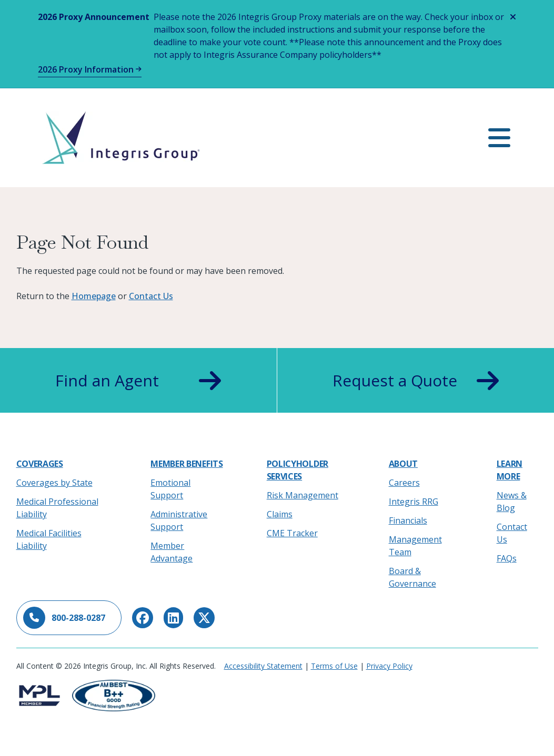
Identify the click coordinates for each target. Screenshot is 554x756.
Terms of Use (334, 666)
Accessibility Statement (263, 666)
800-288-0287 (64, 618)
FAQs (507, 558)
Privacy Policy (389, 666)
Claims (280, 514)
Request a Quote (416, 381)
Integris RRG (414, 502)
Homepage (94, 296)
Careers (404, 483)
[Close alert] (513, 17)
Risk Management (303, 495)
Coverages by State (54, 483)
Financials (408, 520)
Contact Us (151, 296)
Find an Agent (138, 381)
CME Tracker (292, 533)
